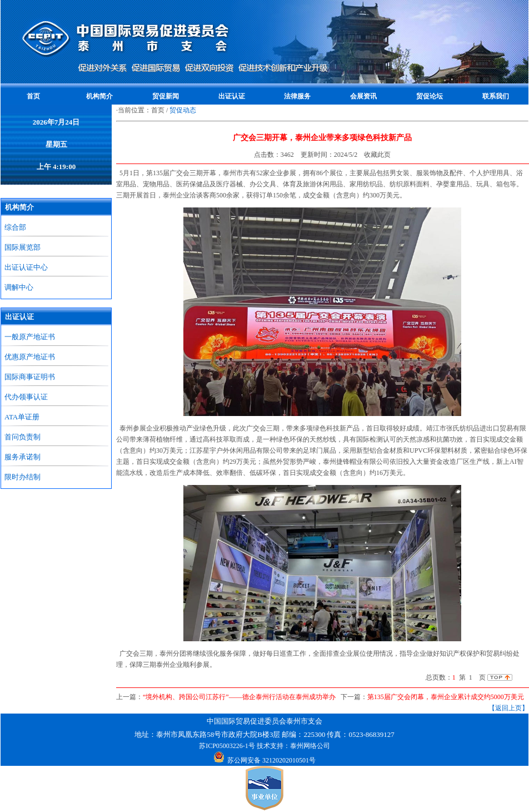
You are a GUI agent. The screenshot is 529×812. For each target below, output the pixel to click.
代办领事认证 (26, 397)
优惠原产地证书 (30, 357)
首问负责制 (23, 437)
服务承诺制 (23, 457)
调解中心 (19, 287)
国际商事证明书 (30, 377)
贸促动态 (183, 110)
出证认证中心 (26, 267)
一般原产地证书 (30, 337)
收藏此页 (377, 155)
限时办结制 (23, 477)
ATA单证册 (22, 417)
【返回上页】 (508, 708)
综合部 (15, 227)
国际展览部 (23, 247)
